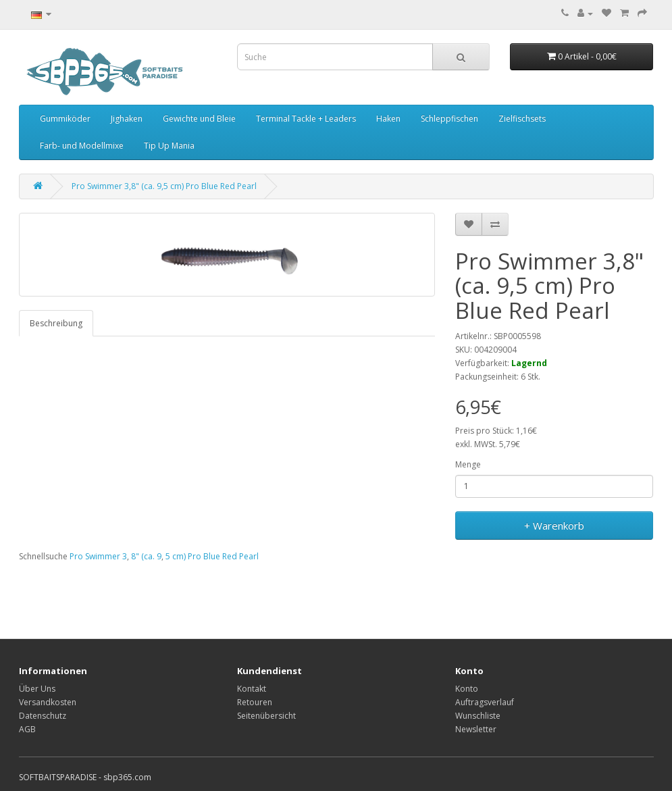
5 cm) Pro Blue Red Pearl (212, 556)
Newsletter (476, 729)
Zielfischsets (522, 119)
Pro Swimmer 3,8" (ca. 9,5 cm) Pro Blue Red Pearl (164, 186)
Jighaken (127, 119)
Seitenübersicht (266, 716)
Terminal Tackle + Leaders (306, 119)
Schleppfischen (449, 119)
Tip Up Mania (169, 146)
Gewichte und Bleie (199, 119)
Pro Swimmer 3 (98, 556)
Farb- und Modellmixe (82, 146)
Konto (467, 689)
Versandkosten (48, 702)
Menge (468, 464)
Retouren (255, 702)
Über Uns (37, 689)
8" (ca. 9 (146, 556)
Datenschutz (43, 716)
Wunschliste (478, 716)
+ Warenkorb (554, 526)
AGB (27, 729)
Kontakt (252, 689)
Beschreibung (56, 323)
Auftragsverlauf (485, 702)
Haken (388, 119)
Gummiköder (65, 119)
